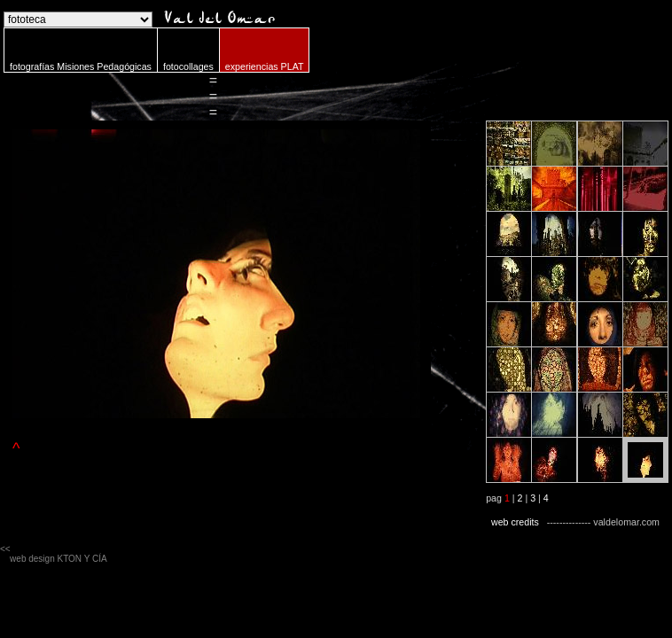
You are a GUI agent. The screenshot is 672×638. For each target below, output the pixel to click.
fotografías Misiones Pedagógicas (81, 66)
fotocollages (188, 66)
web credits (515, 522)
